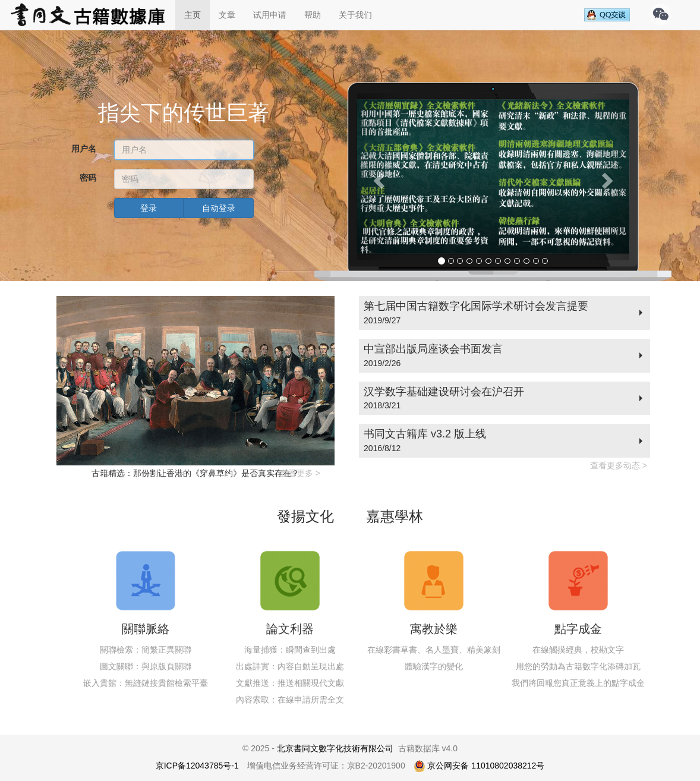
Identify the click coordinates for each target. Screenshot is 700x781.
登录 (149, 208)
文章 (227, 15)
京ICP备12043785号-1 (197, 766)
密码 (88, 178)
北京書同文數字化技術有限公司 (335, 748)
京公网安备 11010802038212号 (479, 766)
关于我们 (355, 15)
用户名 (84, 149)
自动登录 (219, 208)
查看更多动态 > (619, 465)
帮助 (313, 15)
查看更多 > (300, 473)
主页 (193, 15)
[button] (378, 177)
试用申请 (270, 15)
